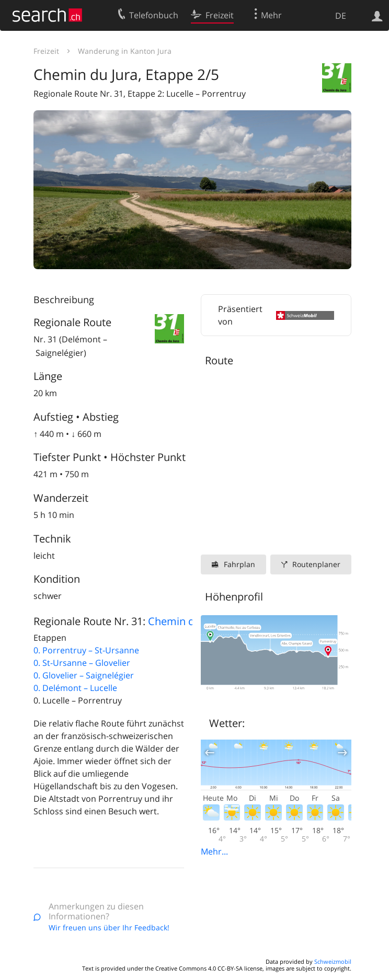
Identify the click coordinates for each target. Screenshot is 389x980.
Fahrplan (239, 564)
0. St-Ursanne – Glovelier (82, 663)
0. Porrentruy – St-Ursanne (86, 650)
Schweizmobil (333, 961)
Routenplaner (316, 564)
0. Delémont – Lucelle (75, 688)
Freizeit (46, 51)
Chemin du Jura (185, 621)
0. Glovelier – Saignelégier (84, 675)
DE (341, 16)
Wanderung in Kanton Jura (125, 51)
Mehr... (214, 851)
